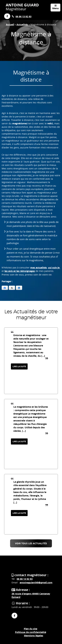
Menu (55, 7)
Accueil (10, 24)
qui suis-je (54, 268)
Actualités (22, 24)
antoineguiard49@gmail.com (36, 582)
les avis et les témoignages (20, 271)
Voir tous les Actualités (31, 543)
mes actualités (39, 268)
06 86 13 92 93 (23, 16)
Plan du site (31, 629)
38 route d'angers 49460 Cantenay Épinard (31, 595)
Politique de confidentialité (31, 632)
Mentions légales (34, 636)
